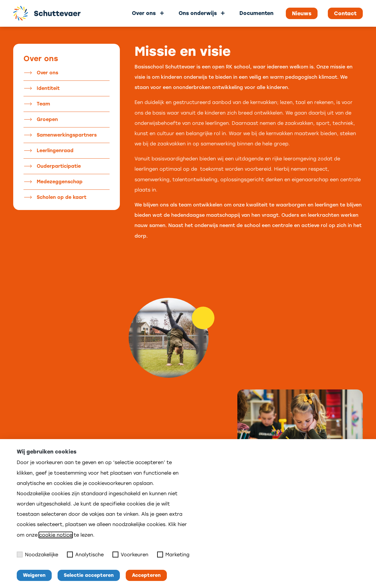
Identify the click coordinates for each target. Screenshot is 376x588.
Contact (345, 14)
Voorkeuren (130, 555)
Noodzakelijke (37, 555)
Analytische (85, 555)
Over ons (144, 13)
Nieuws (302, 14)
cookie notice (56, 535)
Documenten (256, 13)
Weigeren (34, 575)
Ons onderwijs (198, 13)
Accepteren (146, 575)
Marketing (173, 555)
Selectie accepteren (89, 575)
